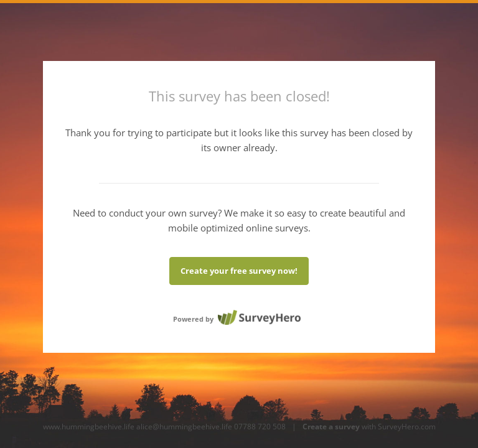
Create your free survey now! (239, 271)
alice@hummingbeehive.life (184, 427)
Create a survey (331, 427)
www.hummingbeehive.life (89, 427)
